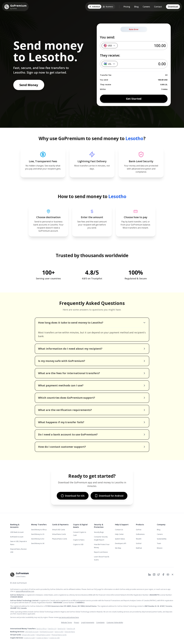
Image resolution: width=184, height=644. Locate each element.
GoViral (139, 543)
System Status (120, 539)
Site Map (118, 548)
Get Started (134, 99)
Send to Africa (41, 629)
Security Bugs (99, 532)
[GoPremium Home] (15, 7)
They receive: (110, 55)
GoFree (139, 530)
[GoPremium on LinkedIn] (149, 575)
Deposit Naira (70, 632)
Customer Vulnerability (115, 623)
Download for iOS (73, 496)
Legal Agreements (88, 623)
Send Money (29, 85)
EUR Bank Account (17, 537)
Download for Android (109, 496)
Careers (146, 7)
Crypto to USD (78, 544)
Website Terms (67, 623)
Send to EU (62, 629)
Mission (160, 548)
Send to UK (71, 629)
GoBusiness (140, 534)
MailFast (139, 548)
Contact (158, 7)
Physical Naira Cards (60, 539)
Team (159, 543)
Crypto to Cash (29, 638)
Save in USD (59, 632)
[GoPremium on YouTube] (168, 575)
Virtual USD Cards (59, 530)
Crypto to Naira (79, 540)
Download (173, 7)
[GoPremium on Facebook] (163, 575)
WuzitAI (139, 539)
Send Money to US (38, 534)
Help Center (119, 534)
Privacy (77, 623)
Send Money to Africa (39, 530)
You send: (107, 37)
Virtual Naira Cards (59, 534)
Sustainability (162, 539)
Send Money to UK (38, 543)
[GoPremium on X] (172, 575)
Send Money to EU (38, 539)
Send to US (52, 629)
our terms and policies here (69, 617)
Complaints (100, 623)
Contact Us (119, 530)
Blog (136, 7)
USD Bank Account (17, 532)
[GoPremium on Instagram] (154, 575)
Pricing (127, 7)
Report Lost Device (101, 552)
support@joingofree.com (25, 591)
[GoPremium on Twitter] (159, 575)
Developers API (121, 543)
